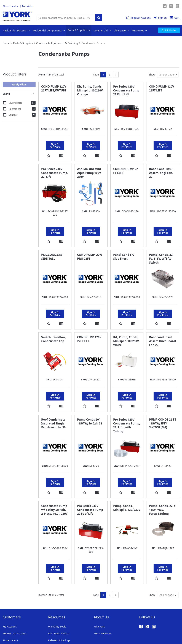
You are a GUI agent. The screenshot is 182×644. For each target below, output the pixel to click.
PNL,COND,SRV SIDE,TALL (52, 247)
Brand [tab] (6, 94)
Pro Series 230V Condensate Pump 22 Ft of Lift (90, 485)
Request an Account (15, 604)
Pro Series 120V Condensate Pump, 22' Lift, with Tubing (127, 405)
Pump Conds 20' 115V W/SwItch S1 (90, 402)
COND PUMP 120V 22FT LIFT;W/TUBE (54, 88)
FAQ (51, 617)
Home (6, 43)
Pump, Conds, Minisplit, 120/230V (127, 483)
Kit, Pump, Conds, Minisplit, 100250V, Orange (90, 90)
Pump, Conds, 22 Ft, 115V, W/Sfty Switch (161, 249)
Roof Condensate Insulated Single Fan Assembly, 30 (53, 404)
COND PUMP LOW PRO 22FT (90, 247)
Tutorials (27, 6)
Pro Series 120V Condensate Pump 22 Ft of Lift (126, 90)
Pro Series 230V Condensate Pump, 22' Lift (55, 168)
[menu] (91, 30)
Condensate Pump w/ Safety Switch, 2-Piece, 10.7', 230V (54, 485)
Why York (99, 597)
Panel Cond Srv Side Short (124, 247)
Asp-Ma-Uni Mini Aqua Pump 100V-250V (90, 168)
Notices (70, 630)
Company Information (50, 630)
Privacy (31, 630)
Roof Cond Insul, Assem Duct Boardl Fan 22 (163, 326)
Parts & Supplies (23, 43)
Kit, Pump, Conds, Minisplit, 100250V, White (126, 326)
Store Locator (11, 6)
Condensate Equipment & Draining (57, 43)
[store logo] (17, 16)
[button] (49, 150)
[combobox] (67, 18)
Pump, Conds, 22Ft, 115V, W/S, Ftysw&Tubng (163, 485)
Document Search (59, 604)
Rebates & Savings (59, 611)
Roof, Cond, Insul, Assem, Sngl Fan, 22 (162, 168)
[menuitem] (15, 31)
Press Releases (102, 604)
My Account (10, 597)
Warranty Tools (57, 597)
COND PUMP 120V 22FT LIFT (162, 88)
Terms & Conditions (12, 630)
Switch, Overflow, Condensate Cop (54, 324)
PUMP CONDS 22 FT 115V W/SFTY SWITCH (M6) (163, 404)
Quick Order (156, 6)
